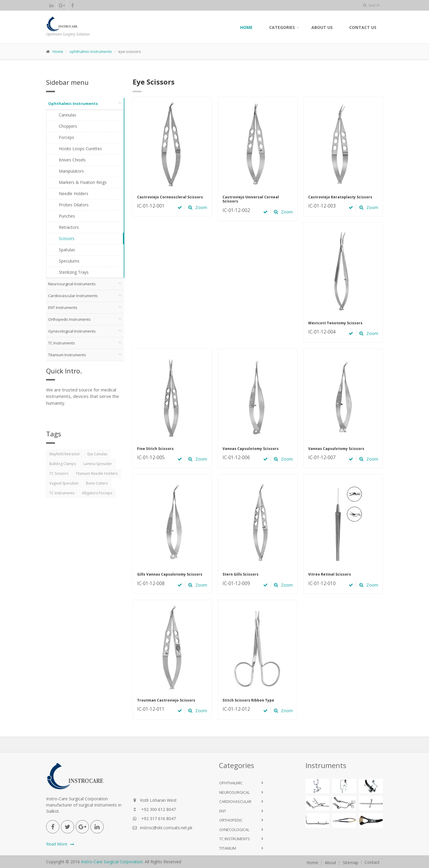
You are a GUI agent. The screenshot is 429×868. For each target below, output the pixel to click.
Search (371, 5)
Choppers (68, 126)
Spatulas (67, 250)
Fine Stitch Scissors (155, 449)
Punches (67, 216)
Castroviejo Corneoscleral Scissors (170, 197)
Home (246, 27)
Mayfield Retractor (65, 454)
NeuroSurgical (234, 792)
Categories (282, 27)
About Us (322, 27)
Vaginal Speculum (64, 483)
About (330, 863)
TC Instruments (62, 493)
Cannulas (68, 115)
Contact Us (363, 27)
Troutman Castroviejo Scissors (166, 700)
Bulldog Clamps (63, 464)
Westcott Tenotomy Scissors (335, 323)
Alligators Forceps (97, 493)
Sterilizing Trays (74, 272)
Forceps (66, 137)
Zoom (198, 207)
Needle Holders (74, 193)
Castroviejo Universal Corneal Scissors (251, 199)
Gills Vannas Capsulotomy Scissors (170, 574)
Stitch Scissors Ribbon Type (248, 700)
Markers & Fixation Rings (83, 182)
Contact (372, 862)
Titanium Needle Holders (97, 473)
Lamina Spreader (98, 464)
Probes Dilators (74, 205)
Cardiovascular (235, 801)
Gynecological (234, 830)
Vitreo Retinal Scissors (330, 574)
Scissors (67, 238)
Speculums (69, 261)
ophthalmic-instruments (91, 51)
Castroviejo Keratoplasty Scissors (340, 197)
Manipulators (71, 171)
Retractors (69, 227)
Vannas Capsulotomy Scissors (251, 449)
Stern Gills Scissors (240, 574)
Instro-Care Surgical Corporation (112, 862)
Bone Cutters (97, 483)
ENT (223, 811)
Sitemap (351, 863)
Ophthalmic (231, 783)
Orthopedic (231, 820)
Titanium (228, 848)
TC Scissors (59, 473)
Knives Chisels (72, 160)
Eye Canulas (97, 454)
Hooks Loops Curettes (80, 149)
